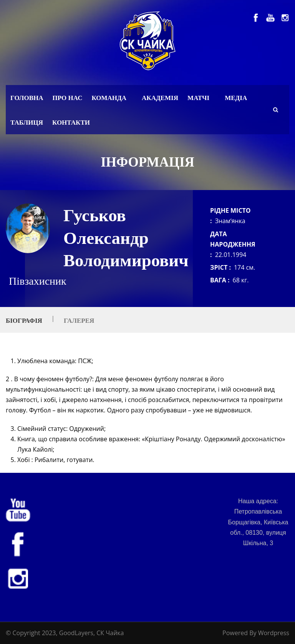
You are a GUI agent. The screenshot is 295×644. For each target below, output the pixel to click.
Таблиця (27, 123)
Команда (109, 98)
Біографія (24, 321)
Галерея (79, 321)
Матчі (198, 98)
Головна (27, 98)
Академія (160, 98)
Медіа (236, 98)
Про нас (68, 98)
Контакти (71, 123)
